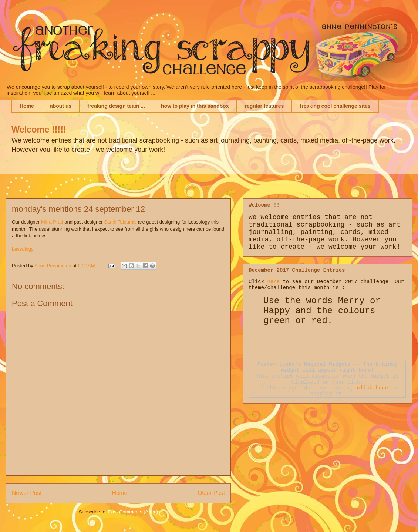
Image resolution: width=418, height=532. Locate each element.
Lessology (23, 249)
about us (61, 106)
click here (373, 388)
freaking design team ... (116, 106)
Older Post (211, 493)
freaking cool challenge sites (335, 106)
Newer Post (27, 493)
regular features (264, 106)
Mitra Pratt (52, 222)
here (273, 282)
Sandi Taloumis (120, 222)
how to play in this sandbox (195, 106)
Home (27, 106)
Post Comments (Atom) (133, 512)
